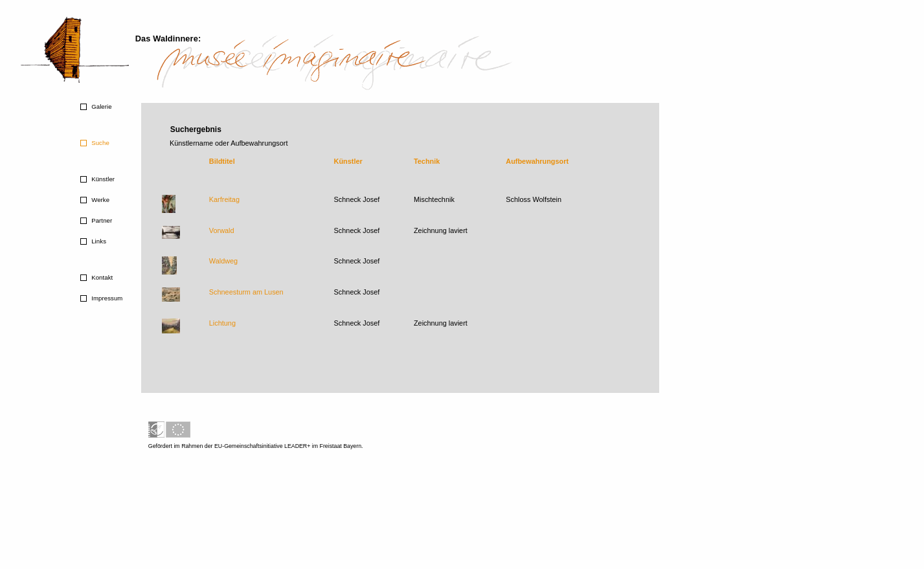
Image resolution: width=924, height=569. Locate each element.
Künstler (102, 179)
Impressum (106, 298)
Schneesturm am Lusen (246, 292)
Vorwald (222, 230)
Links (98, 241)
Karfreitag (224, 199)
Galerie (100, 106)
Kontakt (101, 277)
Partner (101, 220)
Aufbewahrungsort (537, 161)
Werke (99, 200)
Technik (427, 161)
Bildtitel (222, 161)
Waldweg (223, 261)
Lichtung (222, 323)
